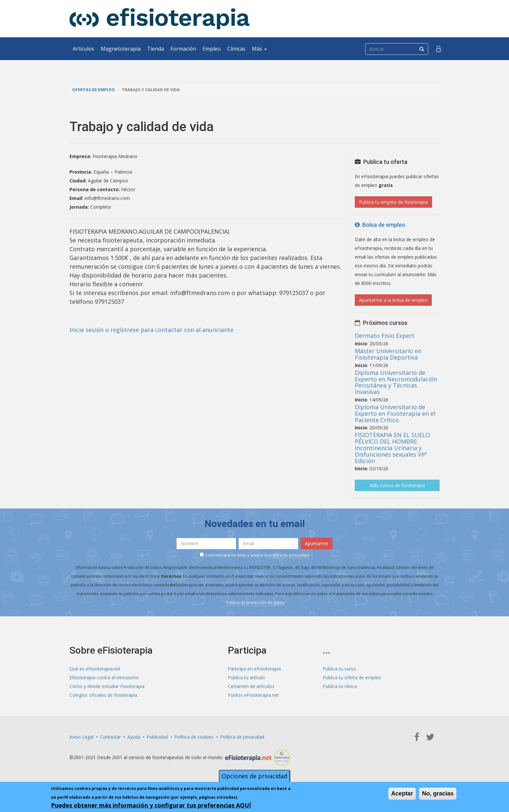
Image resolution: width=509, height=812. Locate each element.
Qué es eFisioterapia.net (95, 669)
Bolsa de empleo (380, 225)
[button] (439, 49)
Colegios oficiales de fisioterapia (103, 695)
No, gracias (438, 794)
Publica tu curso (339, 669)
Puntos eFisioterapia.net (253, 695)
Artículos (83, 49)
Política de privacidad (242, 737)
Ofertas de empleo (93, 90)
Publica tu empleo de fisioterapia (393, 202)
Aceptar (402, 794)
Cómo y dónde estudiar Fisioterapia (107, 686)
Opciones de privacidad (255, 776)
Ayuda (134, 737)
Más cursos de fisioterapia (397, 485)
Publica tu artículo (247, 677)
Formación (183, 49)
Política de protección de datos (255, 603)
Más (259, 49)
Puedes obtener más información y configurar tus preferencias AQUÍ (151, 806)
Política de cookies (194, 737)
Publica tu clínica (340, 686)
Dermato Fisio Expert (385, 336)
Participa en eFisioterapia (254, 669)
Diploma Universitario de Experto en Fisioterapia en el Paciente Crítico (395, 413)
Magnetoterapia (121, 49)
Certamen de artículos (251, 686)
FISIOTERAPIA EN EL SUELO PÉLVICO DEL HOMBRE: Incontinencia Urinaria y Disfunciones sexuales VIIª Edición (392, 448)
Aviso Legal (81, 737)
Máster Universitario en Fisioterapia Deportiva (388, 354)
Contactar (110, 737)
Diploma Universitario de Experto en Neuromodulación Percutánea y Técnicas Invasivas (396, 382)
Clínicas (236, 49)
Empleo (212, 49)
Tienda (155, 49)
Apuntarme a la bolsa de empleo (393, 300)
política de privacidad (289, 555)
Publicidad (157, 737)
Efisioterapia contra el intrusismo (104, 677)
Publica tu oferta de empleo (352, 677)
